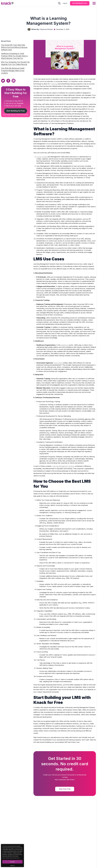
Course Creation (42, 157)
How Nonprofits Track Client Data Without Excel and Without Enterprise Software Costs (14, 47)
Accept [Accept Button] (12, 862)
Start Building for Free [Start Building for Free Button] (80, 3)
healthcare (65, 345)
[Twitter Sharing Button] (3, 81)
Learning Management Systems (63, 466)
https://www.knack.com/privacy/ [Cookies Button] (11, 858)
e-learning (54, 84)
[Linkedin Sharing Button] (14, 81)
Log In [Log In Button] (65, 3)
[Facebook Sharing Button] (8, 81)
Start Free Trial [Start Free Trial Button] (65, 789)
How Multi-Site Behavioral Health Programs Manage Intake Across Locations (13, 71)
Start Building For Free (16, 111)
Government (58, 363)
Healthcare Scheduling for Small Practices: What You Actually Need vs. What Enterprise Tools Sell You (15, 56)
